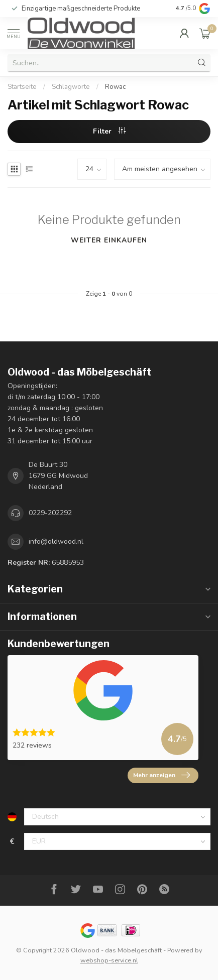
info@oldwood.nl (56, 541)
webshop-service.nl (109, 960)
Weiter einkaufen (109, 240)
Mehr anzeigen (161, 775)
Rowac (115, 87)
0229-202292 (50, 513)
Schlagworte (71, 87)
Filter (109, 131)
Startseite (22, 87)
